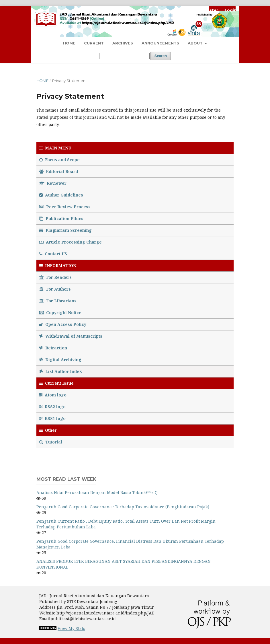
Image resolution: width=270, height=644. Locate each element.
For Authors (55, 289)
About (196, 43)
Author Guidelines (61, 195)
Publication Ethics (61, 218)
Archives (123, 43)
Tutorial (51, 442)
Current (94, 43)
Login (231, 10)
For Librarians (58, 301)
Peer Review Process (65, 207)
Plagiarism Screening (65, 230)
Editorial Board (59, 171)
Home (69, 43)
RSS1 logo (53, 418)
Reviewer (53, 183)
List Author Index (61, 371)
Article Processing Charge (71, 242)
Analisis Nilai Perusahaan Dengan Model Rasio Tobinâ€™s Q (97, 492)
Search (161, 56)
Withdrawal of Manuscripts (71, 336)
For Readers (55, 277)
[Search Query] (124, 56)
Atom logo (53, 395)
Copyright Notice (60, 313)
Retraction (53, 348)
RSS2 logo (53, 407)
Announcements (160, 43)
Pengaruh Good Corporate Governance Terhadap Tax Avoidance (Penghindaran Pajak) (123, 507)
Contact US (53, 254)
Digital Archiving (60, 360)
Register (209, 10)
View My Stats (71, 628)
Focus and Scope (59, 160)
